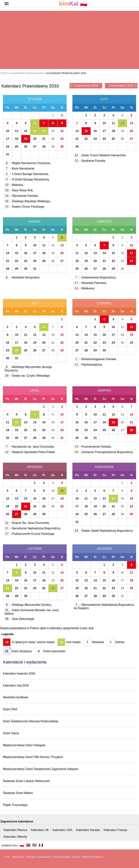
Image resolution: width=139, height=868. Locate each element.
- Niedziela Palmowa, (90, 283)
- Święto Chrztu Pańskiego (24, 207)
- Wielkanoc (84, 288)
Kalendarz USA (62, 830)
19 (26, 139)
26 (26, 147)
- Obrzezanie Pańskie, (22, 196)
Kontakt (76, 857)
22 (53, 139)
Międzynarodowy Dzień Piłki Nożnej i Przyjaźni (33, 757)
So (53, 108)
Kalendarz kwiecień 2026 (19, 674)
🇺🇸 (35, 845)
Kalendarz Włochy (15, 837)
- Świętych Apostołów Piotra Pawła (29, 452)
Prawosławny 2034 (123, 85)
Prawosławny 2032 (84, 85)
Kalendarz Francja (115, 830)
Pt (44, 108)
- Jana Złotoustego (19, 619)
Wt (17, 108)
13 (35, 131)
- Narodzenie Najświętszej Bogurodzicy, (33, 528)
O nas (7, 857)
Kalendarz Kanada (88, 830)
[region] (68, 40)
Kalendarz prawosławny (39, 857)
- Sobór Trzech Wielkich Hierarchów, (100, 155)
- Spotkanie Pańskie (90, 161)
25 (17, 147)
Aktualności (18, 857)
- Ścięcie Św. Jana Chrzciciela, (27, 523)
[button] (7, 4)
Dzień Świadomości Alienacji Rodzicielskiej (30, 721)
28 (44, 147)
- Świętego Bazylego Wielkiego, (28, 201)
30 (62, 147)
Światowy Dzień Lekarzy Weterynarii (26, 781)
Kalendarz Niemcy (15, 830)
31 (8, 154)
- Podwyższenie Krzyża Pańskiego (29, 534)
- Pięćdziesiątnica (88, 365)
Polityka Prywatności (92, 857)
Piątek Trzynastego (15, 805)
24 (8, 147)
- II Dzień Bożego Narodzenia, (27, 174)
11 (17, 131)
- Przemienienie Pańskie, (93, 447)
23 (62, 139)
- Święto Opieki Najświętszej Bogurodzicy (103, 531)
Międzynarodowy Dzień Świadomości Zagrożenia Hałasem (41, 769)
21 (44, 139)
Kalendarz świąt (61, 857)
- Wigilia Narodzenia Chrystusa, (28, 163)
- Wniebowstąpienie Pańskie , (96, 359)
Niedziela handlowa (16, 697)
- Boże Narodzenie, (20, 169)
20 (35, 139)
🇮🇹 (41, 845)
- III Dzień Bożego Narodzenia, (27, 179)
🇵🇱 (73, 4)
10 (8, 131)
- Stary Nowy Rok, (19, 190)
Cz (35, 108)
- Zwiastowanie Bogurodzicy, (95, 277)
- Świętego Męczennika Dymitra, (28, 605)
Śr (26, 108)
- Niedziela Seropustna (22, 277)
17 (8, 139)
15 (53, 131)
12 (26, 131)
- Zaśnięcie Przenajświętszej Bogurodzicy (103, 452)
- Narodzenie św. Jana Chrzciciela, (29, 447)
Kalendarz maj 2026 (16, 685)
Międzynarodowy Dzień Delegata (24, 745)
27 (35, 147)
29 (53, 147)
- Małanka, (14, 185)
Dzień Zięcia (11, 733)
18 (17, 139)
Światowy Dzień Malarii (18, 793)
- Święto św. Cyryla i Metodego (27, 376)
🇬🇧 (28, 845)
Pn (7, 108)
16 (62, 131)
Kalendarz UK (40, 830)
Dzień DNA (10, 709)
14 (44, 131)
